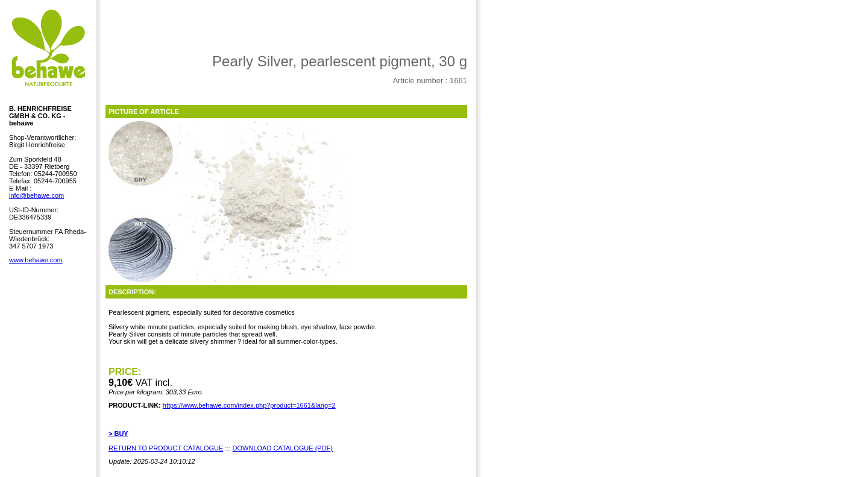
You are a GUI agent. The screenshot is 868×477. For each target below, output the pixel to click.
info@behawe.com (36, 195)
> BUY (118, 434)
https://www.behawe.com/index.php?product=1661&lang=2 (249, 405)
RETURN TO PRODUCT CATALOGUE (166, 448)
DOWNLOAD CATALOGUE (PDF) (283, 448)
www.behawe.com (36, 260)
